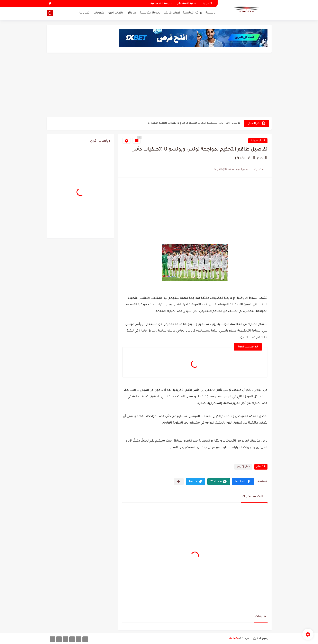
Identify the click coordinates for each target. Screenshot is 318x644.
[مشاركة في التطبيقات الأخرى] (179, 482)
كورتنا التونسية (193, 13)
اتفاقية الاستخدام (187, 4)
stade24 (234, 639)
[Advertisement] (159, 85)
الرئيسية (211, 13)
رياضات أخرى (116, 13)
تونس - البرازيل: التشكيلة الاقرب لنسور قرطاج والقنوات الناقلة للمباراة (194, 123)
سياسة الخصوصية (161, 4)
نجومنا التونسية (150, 13)
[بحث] (50, 14)
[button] (243, 482)
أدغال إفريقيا (172, 13)
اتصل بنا (207, 4)
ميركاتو (132, 13)
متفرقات (99, 13)
